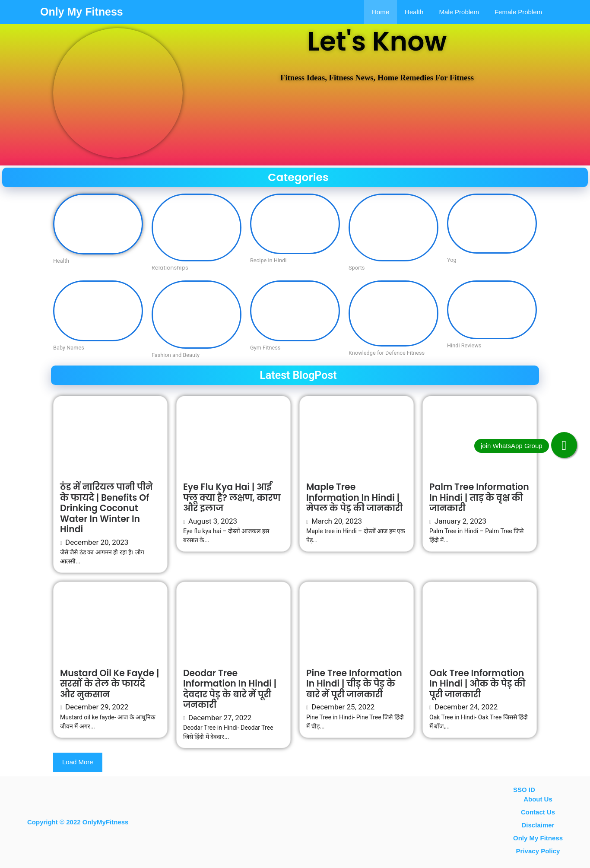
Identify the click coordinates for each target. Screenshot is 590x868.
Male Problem (459, 12)
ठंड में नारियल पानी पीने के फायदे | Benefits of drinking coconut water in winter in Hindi (106, 508)
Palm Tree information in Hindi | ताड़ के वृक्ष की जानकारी (479, 498)
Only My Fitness (82, 12)
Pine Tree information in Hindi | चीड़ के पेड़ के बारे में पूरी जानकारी (354, 684)
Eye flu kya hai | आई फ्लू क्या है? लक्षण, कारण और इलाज (232, 498)
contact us (538, 812)
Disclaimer (538, 825)
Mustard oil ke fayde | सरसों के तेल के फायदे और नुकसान (109, 684)
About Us (538, 799)
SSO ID (524, 790)
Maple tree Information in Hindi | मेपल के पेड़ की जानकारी (354, 498)
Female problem (518, 12)
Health (414, 12)
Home (381, 12)
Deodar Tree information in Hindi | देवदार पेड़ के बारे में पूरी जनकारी (230, 689)
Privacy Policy (538, 851)
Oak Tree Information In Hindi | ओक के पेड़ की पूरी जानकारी (477, 684)
